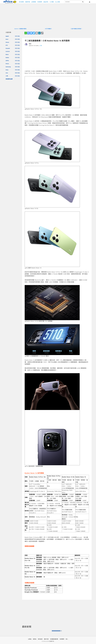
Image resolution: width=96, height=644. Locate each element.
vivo (7, 73)
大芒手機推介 (48, 29)
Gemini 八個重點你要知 (20, 29)
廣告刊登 (46, 639)
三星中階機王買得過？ (76, 29)
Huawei (8, 48)
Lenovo (8, 51)
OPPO (7, 61)
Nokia (7, 57)
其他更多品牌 (9, 79)
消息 (16, 36)
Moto (7, 54)
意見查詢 (40, 639)
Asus (7, 39)
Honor (7, 42)
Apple (7, 36)
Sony (7, 70)
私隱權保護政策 (54, 639)
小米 (7, 76)
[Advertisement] (57, 58)
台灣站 (30, 639)
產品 (19, 36)
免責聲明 (62, 639)
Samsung (8, 67)
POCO (7, 64)
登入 (67, 639)
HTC (7, 45)
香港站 (35, 639)
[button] (90, 2)
